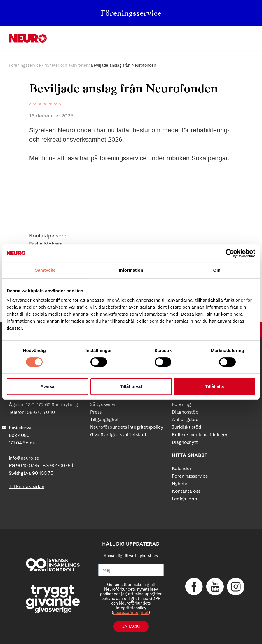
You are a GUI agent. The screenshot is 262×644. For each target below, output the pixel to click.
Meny (249, 38)
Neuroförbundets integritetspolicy (127, 427)
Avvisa (48, 386)
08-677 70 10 (41, 412)
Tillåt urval (131, 386)
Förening (181, 404)
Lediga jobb (185, 499)
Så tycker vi (103, 404)
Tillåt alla (215, 386)
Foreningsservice (25, 65)
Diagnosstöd (185, 412)
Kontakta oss (186, 491)
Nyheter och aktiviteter (66, 65)
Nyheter (180, 484)
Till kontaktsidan (27, 486)
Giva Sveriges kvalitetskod (118, 435)
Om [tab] (217, 270)
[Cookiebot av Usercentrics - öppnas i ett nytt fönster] (230, 253)
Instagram (236, 587)
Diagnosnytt (185, 442)
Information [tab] (131, 270)
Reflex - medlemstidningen (200, 435)
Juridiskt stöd (187, 427)
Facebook (194, 587)
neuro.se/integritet (131, 613)
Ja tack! (131, 627)
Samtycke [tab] (45, 270)
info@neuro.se (24, 458)
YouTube (215, 587)
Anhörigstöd (185, 419)
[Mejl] (131, 570)
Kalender (182, 468)
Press (96, 412)
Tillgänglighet (104, 419)
